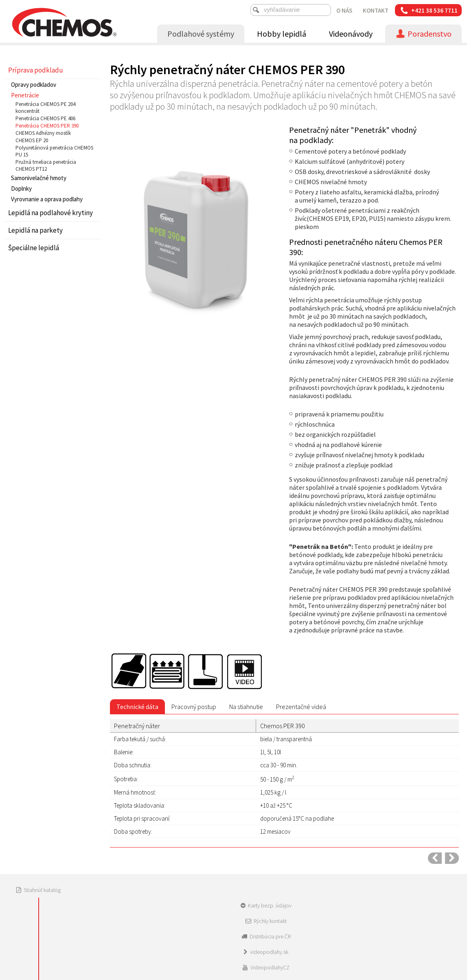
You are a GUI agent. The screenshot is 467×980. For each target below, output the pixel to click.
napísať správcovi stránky (226, 914)
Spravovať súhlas (360, 914)
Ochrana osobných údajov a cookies (298, 914)
